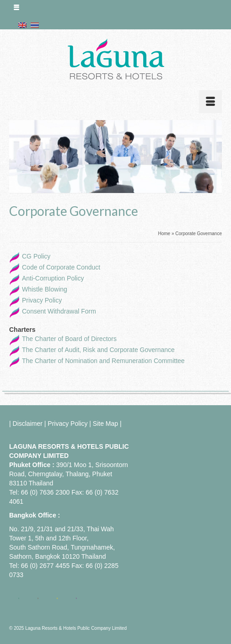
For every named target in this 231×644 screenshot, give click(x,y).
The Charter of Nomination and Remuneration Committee (103, 361)
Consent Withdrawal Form (59, 311)
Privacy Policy (42, 300)
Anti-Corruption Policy (53, 278)
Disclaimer (28, 424)
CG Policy (36, 256)
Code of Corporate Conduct (61, 267)
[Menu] (210, 102)
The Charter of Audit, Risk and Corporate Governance (98, 350)
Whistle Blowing (45, 289)
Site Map (105, 424)
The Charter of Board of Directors (69, 339)
